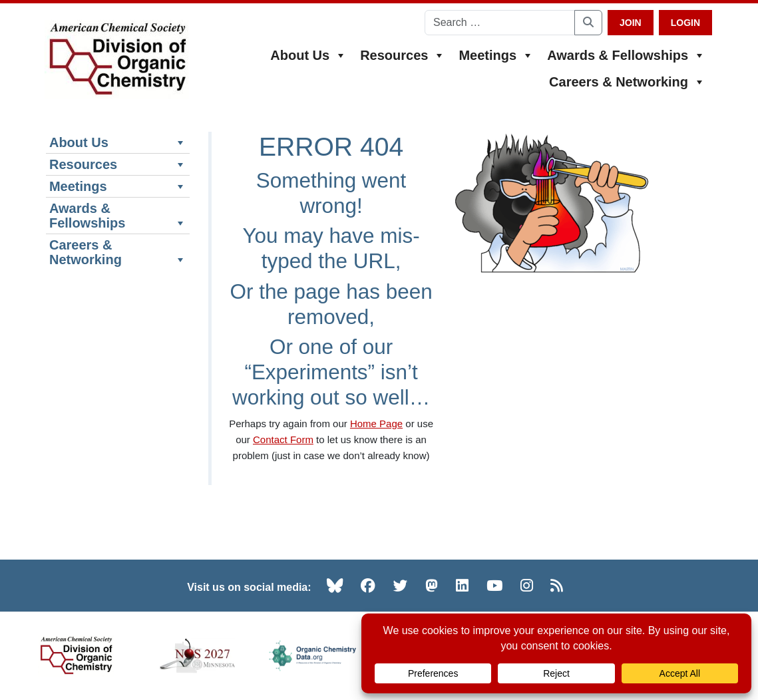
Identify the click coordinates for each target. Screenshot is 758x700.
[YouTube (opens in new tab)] (494, 586)
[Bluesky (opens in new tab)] (335, 586)
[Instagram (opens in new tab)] (527, 586)
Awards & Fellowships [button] (626, 55)
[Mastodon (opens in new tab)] (432, 586)
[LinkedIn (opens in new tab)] (462, 586)
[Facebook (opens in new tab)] (368, 586)
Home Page (376, 424)
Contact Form (283, 439)
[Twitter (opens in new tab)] (401, 586)
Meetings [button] (496, 55)
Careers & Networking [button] (627, 82)
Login (685, 23)
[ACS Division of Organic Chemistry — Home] (117, 60)
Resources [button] (403, 55)
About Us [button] (308, 55)
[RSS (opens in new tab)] (557, 586)
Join (631, 23)
